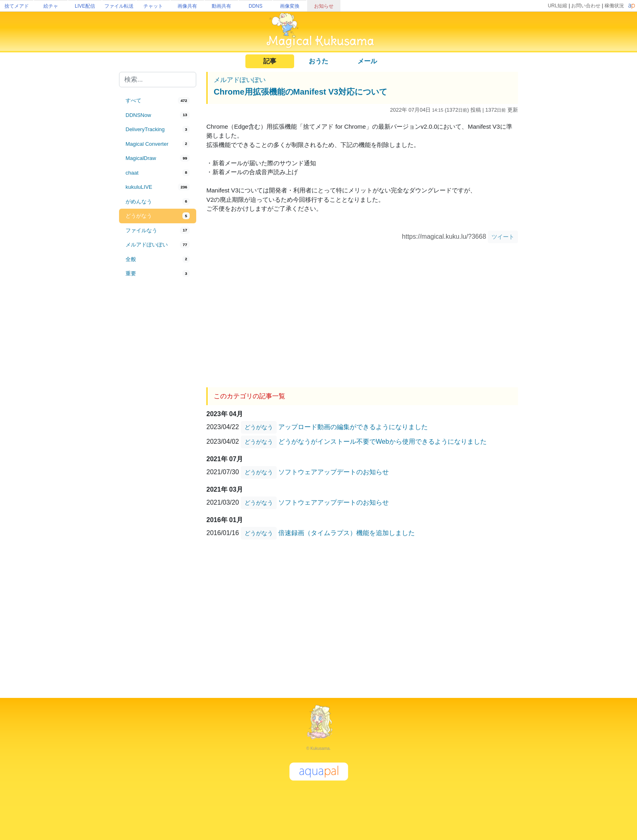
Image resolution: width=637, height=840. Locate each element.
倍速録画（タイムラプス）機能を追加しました (347, 533)
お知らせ (324, 6)
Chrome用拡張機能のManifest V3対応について (300, 92)
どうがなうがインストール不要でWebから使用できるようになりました (382, 442)
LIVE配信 (85, 6)
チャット (153, 6)
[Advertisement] (158, 415)
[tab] (158, 101)
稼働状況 (614, 6)
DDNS (256, 6)
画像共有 (187, 6)
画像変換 (290, 6)
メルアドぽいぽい (240, 80)
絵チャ (51, 6)
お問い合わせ (586, 6)
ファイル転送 (119, 6)
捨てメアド (17, 6)
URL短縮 (557, 6)
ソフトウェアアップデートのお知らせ (334, 472)
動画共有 (221, 6)
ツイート (503, 237)
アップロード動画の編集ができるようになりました (353, 427)
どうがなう (259, 427)
